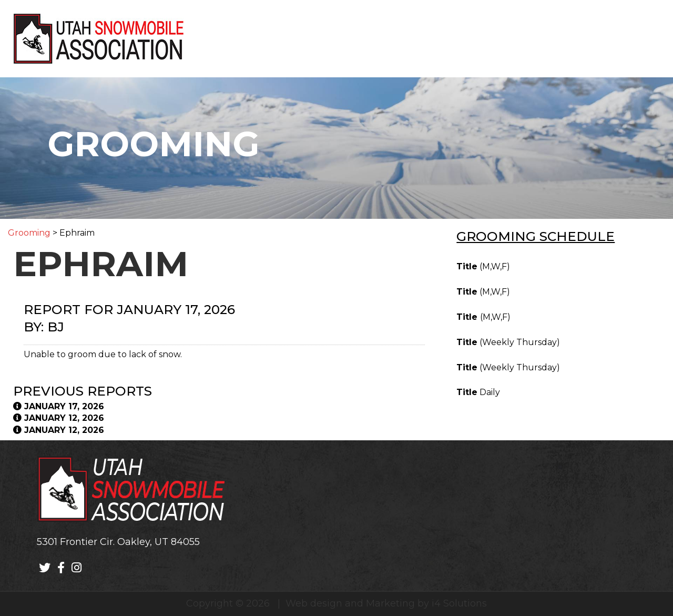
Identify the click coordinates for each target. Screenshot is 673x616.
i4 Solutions (459, 603)
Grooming (29, 233)
